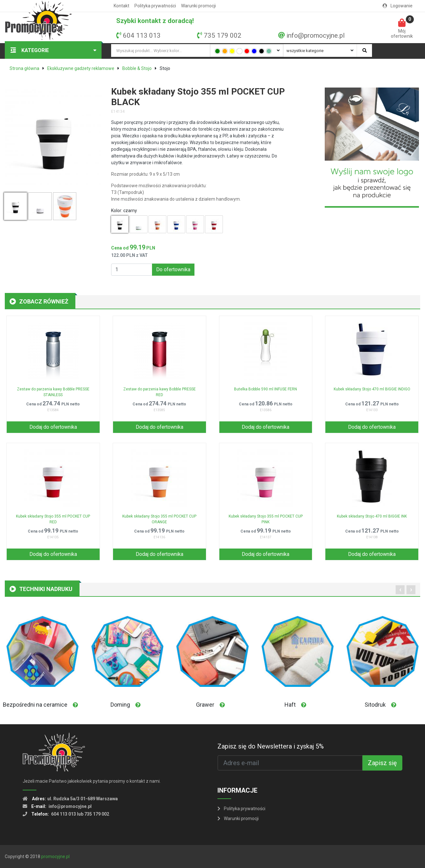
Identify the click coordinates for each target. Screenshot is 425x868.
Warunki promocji (198, 6)
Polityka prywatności (155, 6)
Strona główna (24, 68)
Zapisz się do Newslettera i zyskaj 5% (271, 746)
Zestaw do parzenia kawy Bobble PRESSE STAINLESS (53, 392)
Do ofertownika (173, 269)
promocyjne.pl (55, 856)
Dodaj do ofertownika (53, 427)
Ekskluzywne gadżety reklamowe (81, 68)
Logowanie (398, 6)
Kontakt (121, 6)
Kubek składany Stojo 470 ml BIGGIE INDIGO (372, 389)
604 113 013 (142, 35)
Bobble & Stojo (137, 68)
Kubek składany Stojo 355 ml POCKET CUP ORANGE (159, 519)
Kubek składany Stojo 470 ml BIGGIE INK (372, 516)
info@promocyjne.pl (315, 35)
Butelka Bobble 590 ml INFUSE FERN (266, 389)
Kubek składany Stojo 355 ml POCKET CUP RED (53, 519)
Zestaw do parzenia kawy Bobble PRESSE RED (159, 392)
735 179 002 (223, 35)
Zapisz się (382, 763)
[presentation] (400, 590)
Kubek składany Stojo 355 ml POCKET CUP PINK (266, 519)
